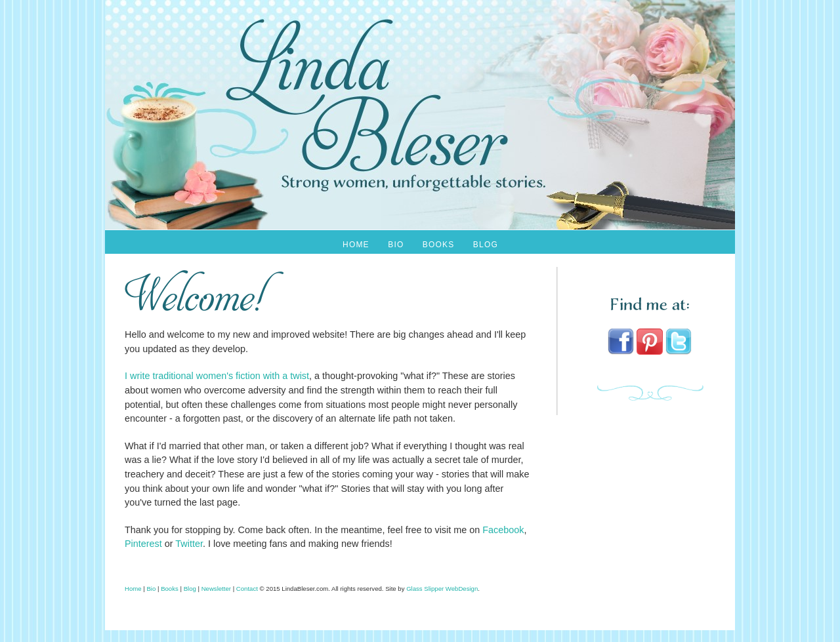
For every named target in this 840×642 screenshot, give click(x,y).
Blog (486, 245)
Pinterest (143, 544)
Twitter (189, 544)
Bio (396, 245)
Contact (247, 589)
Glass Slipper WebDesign (442, 589)
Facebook (503, 530)
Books (439, 245)
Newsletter (216, 589)
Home (356, 245)
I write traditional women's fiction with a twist (217, 376)
